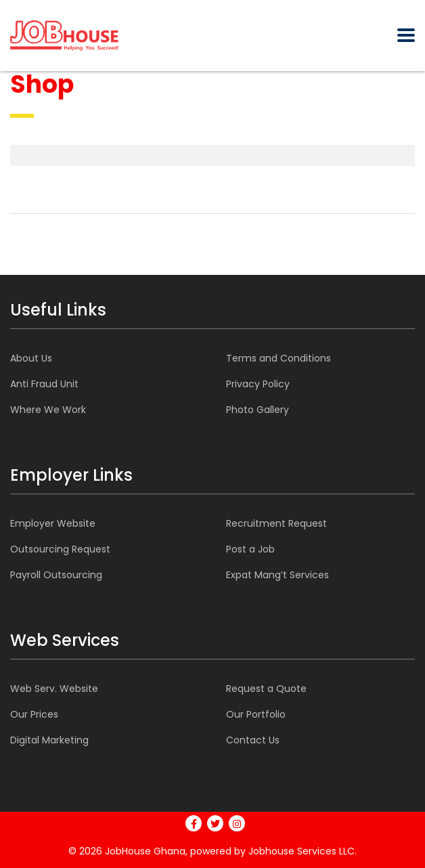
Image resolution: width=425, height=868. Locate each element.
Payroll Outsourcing (56, 575)
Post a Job (250, 549)
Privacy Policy (258, 384)
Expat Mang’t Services (277, 575)
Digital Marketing (49, 740)
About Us (31, 358)
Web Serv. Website (54, 689)
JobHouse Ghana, (146, 851)
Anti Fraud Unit (44, 384)
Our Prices (34, 714)
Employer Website (53, 523)
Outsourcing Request (60, 549)
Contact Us (253, 740)
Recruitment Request (276, 523)
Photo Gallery (258, 410)
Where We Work (48, 410)
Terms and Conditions (278, 358)
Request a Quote (266, 689)
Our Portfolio (256, 714)
